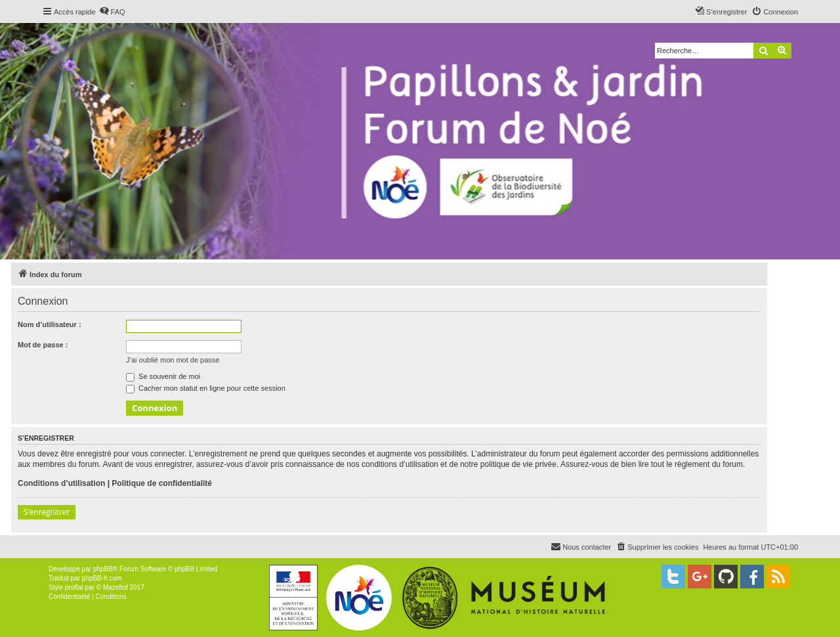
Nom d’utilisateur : (50, 324)
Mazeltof (115, 587)
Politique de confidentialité (162, 483)
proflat (74, 587)
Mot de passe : (43, 345)
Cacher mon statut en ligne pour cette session (206, 388)
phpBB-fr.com (102, 578)
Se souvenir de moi (163, 376)
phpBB (103, 569)
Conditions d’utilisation (61, 483)
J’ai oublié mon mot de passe (173, 360)
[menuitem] (112, 12)
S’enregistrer (47, 512)
